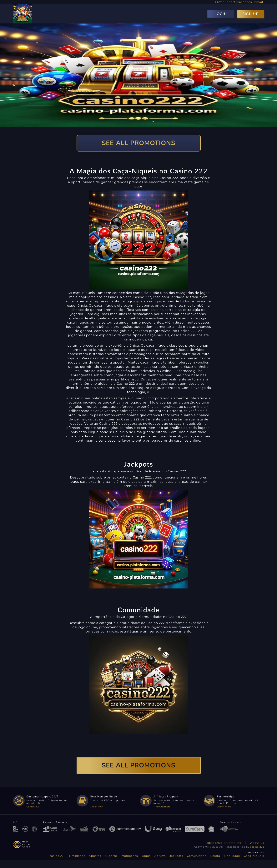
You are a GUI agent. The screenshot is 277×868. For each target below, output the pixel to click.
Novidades (77, 856)
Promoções (129, 856)
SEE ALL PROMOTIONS (138, 143)
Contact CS (33, 807)
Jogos (146, 856)
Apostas (95, 856)
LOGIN (221, 14)
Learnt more (224, 807)
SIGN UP (250, 14)
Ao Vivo (160, 856)
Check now (96, 807)
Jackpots (176, 856)
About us (257, 843)
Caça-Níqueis (254, 856)
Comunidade (197, 856)
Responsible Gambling (224, 843)
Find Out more (162, 807)
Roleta (215, 856)
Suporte (111, 856)
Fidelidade (232, 856)
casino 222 (257, 847)
